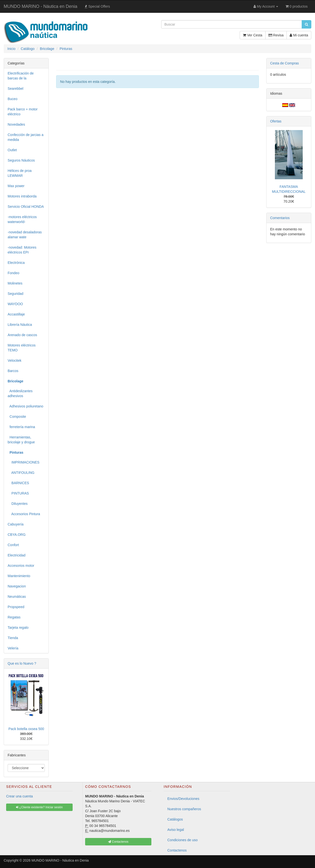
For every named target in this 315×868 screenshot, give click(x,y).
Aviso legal (176, 830)
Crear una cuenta (19, 796)
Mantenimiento (19, 576)
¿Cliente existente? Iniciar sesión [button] (39, 807)
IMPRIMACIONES (24, 462)
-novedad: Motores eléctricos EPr (22, 250)
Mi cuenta (299, 35)
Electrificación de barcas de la (21, 76)
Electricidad (16, 555)
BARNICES (18, 483)
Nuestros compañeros (184, 809)
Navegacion (17, 586)
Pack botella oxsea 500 (26, 729)
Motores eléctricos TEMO (22, 348)
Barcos (13, 371)
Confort (13, 545)
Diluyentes (18, 504)
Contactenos (177, 850)
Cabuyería (16, 524)
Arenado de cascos (22, 335)
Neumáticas (17, 597)
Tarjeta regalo (18, 628)
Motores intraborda (22, 196)
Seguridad (16, 294)
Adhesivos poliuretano (25, 406)
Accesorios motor (21, 566)
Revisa (276, 35)
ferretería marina (21, 427)
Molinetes (15, 283)
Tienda (13, 638)
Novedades (16, 124)
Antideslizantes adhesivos (20, 393)
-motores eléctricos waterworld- (22, 219)
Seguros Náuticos (21, 160)
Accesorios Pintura (24, 514)
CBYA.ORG (17, 535)
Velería (13, 648)
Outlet (12, 150)
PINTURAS (18, 493)
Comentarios (280, 218)
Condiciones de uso (182, 840)
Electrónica (16, 263)
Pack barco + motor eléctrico (23, 112)
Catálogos (175, 819)
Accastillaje (16, 314)
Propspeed (16, 607)
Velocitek (15, 360)
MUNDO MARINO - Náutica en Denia (40, 6)
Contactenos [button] (118, 842)
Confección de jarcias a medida (26, 137)
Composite (17, 417)
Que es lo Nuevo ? (22, 663)
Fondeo (13, 273)
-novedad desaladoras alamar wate (25, 235)
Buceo (13, 99)
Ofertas (276, 121)
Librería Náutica (20, 325)
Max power (16, 186)
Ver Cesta (252, 35)
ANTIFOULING (21, 473)
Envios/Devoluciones (183, 799)
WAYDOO (15, 304)
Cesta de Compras (285, 63)
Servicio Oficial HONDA (26, 207)
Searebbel (16, 89)
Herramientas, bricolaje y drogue (21, 440)
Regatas (14, 617)
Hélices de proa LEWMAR (20, 173)
